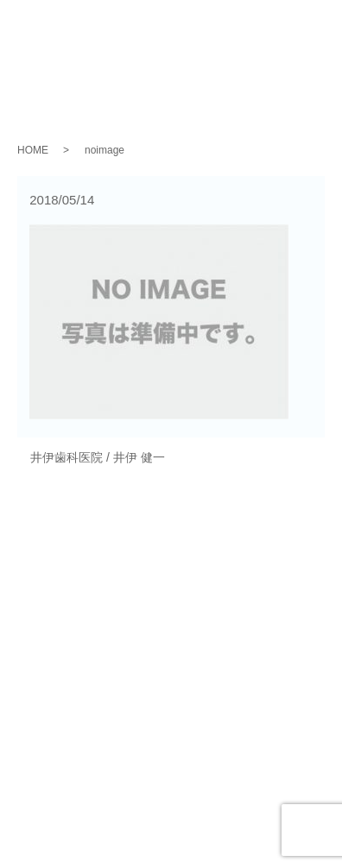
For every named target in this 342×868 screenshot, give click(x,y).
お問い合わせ (171, 701)
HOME (33, 150)
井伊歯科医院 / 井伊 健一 (98, 457)
